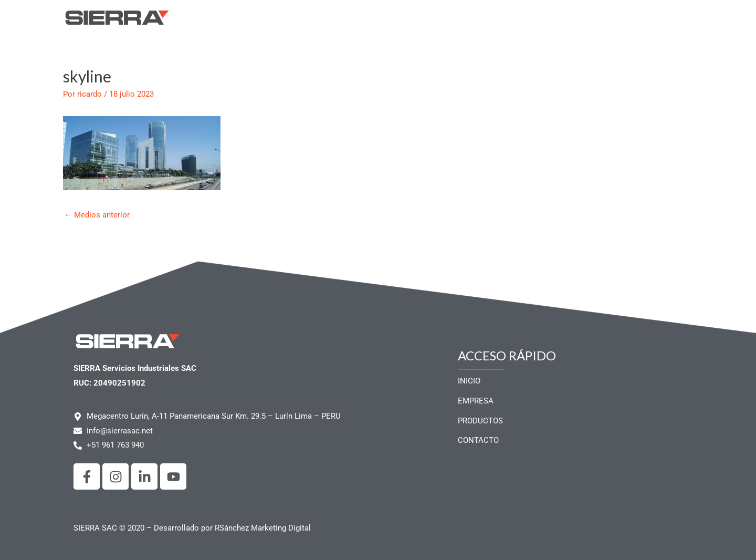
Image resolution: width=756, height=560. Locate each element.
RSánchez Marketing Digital (263, 528)
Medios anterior (97, 215)
